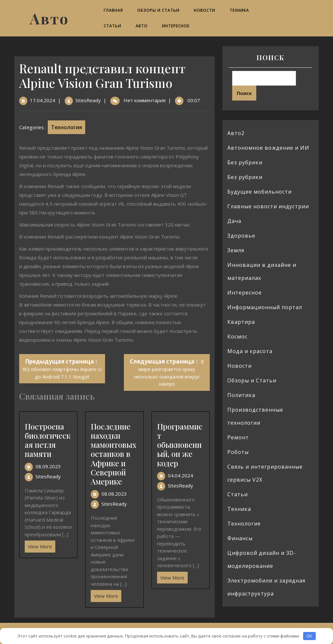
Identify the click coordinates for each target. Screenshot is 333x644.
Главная (113, 10)
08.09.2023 (48, 466)
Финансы (240, 538)
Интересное (176, 26)
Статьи (113, 26)
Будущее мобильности (260, 192)
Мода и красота (250, 351)
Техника (239, 10)
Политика (241, 395)
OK (309, 636)
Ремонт (238, 437)
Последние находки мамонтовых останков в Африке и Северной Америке (113, 454)
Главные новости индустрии (268, 206)
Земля (236, 250)
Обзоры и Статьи (158, 10)
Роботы (238, 452)
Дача (234, 221)
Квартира (241, 322)
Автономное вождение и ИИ (268, 148)
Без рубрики (245, 162)
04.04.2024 (180, 475)
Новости (205, 10)
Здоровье (241, 236)
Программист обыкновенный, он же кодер (180, 445)
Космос (237, 336)
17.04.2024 (43, 100)
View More (38, 545)
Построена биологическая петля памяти (48, 440)
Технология (67, 127)
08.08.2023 (114, 494)
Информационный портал (265, 307)
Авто (49, 18)
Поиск (271, 57)
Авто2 (236, 133)
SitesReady (88, 100)
